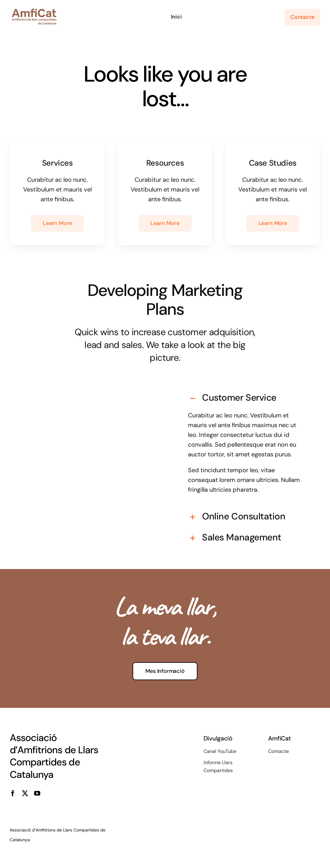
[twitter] (25, 793)
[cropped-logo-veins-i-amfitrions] (34, 11)
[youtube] (37, 793)
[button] (246, 393)
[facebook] (13, 793)
